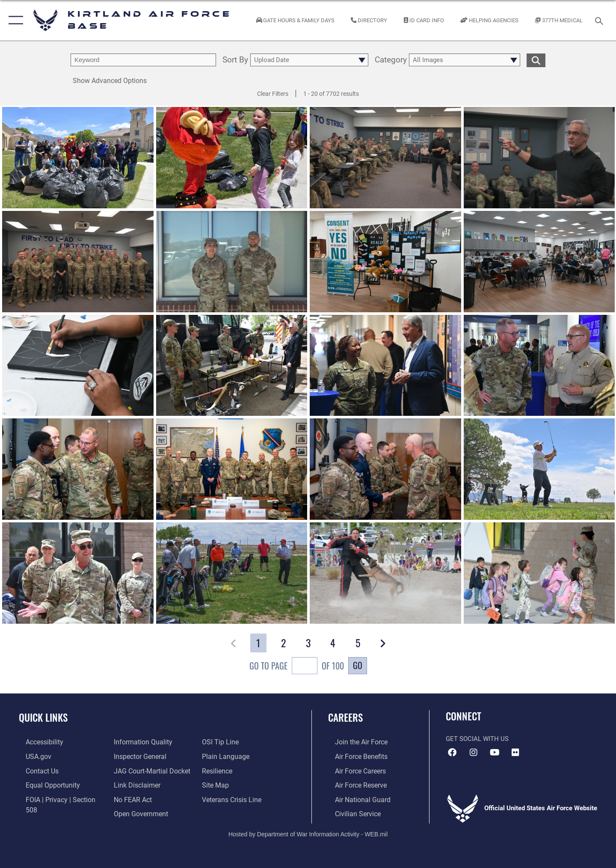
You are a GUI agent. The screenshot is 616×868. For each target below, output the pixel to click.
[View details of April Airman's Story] (232, 262)
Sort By (235, 60)
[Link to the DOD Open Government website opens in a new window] (137, 798)
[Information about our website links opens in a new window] (134, 770)
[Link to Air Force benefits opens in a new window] (354, 756)
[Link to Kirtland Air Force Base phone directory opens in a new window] (369, 20)
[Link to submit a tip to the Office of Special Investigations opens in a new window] (129, 812)
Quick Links (43, 717)
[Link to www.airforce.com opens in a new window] (354, 742)
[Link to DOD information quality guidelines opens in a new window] (46, 812)
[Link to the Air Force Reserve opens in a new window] (353, 784)
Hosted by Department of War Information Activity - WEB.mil (308, 832)
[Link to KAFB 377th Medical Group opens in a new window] (559, 20)
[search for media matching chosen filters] (536, 60)
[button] (14, 20)
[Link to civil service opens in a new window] (350, 812)
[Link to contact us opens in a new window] (35, 770)
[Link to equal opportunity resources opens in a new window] (44, 784)
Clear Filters (273, 94)
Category (391, 60)
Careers (345, 717)
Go (358, 665)
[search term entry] (143, 60)
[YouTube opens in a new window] (495, 752)
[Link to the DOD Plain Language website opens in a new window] (226, 742)
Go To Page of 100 (297, 667)
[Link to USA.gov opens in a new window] (31, 756)
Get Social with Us (477, 739)
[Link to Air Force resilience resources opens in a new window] (219, 756)
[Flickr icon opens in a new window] (515, 752)
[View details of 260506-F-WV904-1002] (78, 158)
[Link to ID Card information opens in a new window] (424, 20)
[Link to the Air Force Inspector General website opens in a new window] (137, 742)
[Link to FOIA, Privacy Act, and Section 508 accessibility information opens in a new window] (58, 798)
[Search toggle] (600, 20)
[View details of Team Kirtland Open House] (232, 366)
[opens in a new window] (37, 742)
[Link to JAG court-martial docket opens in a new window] (148, 756)
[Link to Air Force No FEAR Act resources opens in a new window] (130, 784)
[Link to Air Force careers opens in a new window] (353, 770)
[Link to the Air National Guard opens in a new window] (354, 798)
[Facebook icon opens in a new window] (452, 752)
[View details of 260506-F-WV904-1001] (232, 158)
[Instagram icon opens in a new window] (474, 752)
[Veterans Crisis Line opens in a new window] (233, 784)
